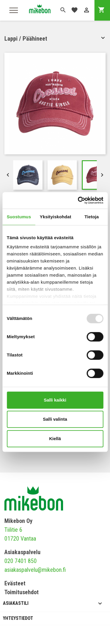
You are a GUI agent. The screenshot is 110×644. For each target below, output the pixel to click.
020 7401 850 (21, 561)
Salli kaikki (55, 400)
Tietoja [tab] (92, 217)
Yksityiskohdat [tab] (56, 217)
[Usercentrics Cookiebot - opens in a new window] (78, 200)
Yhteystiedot (18, 618)
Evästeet (15, 583)
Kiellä (55, 439)
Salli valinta (55, 419)
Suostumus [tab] (19, 217)
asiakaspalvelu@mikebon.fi (35, 570)
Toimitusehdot (22, 592)
